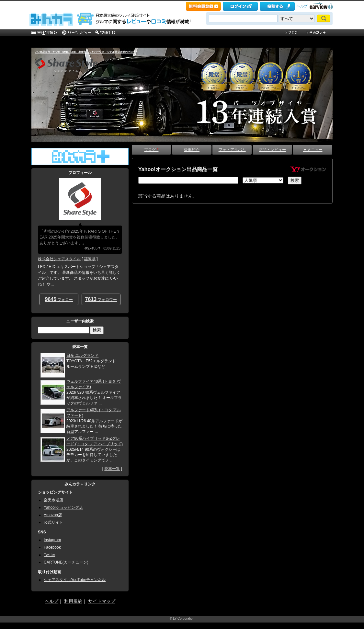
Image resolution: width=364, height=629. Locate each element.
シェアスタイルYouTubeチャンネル (75, 580)
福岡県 (90, 259)
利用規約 (73, 601)
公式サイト (53, 522)
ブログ (151, 150)
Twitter (49, 555)
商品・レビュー (272, 150)
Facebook (52, 547)
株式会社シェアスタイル (59, 259)
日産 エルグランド (82, 355)
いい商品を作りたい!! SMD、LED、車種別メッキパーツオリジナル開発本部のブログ (85, 52)
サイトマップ (102, 601)
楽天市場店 (53, 500)
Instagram (52, 540)
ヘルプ (302, 6)
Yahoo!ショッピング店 (63, 507)
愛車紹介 (192, 150)
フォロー (59, 299)
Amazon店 (53, 515)
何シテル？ (93, 248)
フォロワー (101, 299)
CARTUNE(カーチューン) (66, 562)
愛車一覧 (112, 469)
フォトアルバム (232, 150)
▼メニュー (313, 150)
